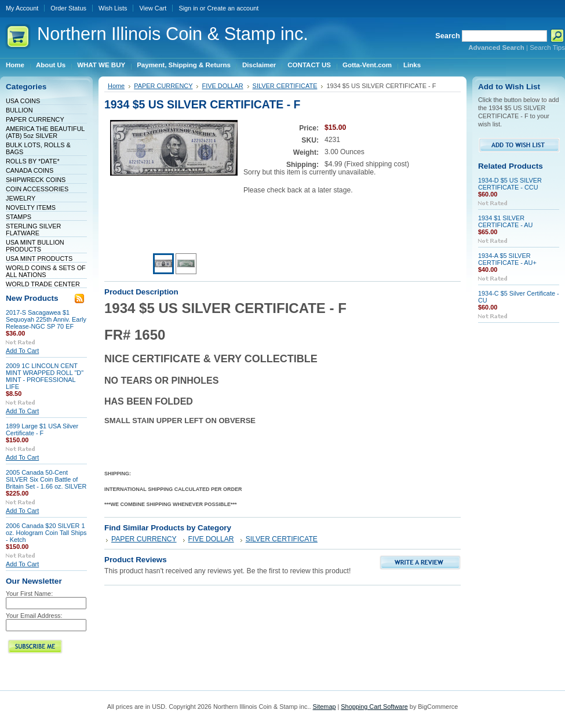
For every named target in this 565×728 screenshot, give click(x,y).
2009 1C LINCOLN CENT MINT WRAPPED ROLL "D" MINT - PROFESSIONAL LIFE (45, 376)
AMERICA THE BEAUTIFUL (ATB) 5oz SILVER (45, 132)
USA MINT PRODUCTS (39, 259)
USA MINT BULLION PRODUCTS (35, 246)
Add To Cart (22, 351)
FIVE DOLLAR (222, 86)
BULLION (19, 110)
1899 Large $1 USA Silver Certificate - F (42, 429)
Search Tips (547, 48)
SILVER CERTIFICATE (285, 86)
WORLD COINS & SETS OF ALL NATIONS (46, 271)
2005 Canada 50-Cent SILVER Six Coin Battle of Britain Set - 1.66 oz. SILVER (46, 479)
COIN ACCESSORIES (37, 189)
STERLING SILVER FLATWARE (33, 230)
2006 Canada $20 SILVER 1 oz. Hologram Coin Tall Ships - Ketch (46, 533)
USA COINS (23, 101)
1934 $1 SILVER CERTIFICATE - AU (505, 221)
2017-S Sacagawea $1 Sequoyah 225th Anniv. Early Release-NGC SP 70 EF (46, 319)
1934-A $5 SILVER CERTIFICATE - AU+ (507, 259)
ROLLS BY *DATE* (33, 161)
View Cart (153, 8)
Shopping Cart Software (374, 707)
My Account (22, 8)
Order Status (68, 8)
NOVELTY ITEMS (31, 208)
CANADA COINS (30, 170)
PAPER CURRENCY (35, 119)
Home (116, 86)
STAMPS (19, 217)
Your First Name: (29, 594)
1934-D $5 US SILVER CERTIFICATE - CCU (510, 184)
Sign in (188, 8)
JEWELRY (21, 198)
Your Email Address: (34, 616)
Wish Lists (113, 8)
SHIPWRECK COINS (36, 180)
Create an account (233, 8)
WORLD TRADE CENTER (43, 284)
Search (448, 36)
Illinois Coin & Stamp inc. (173, 34)
